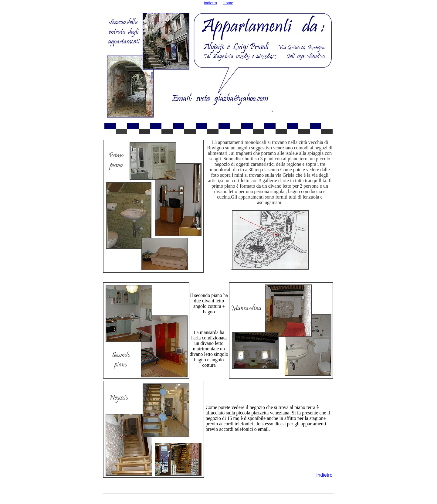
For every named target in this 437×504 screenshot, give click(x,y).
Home (228, 3)
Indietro (324, 475)
